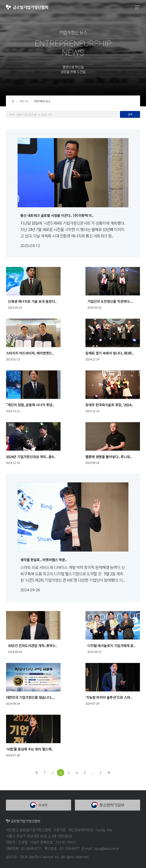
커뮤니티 (24, 101)
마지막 (109, 773)
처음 (37, 773)
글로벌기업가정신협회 (27, 7)
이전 (45, 773)
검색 (130, 114)
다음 (101, 773)
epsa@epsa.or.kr (107, 848)
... (93, 773)
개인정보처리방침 (81, 830)
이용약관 (59, 830)
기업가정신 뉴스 (42, 101)
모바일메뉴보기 (138, 7)
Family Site (104, 830)
